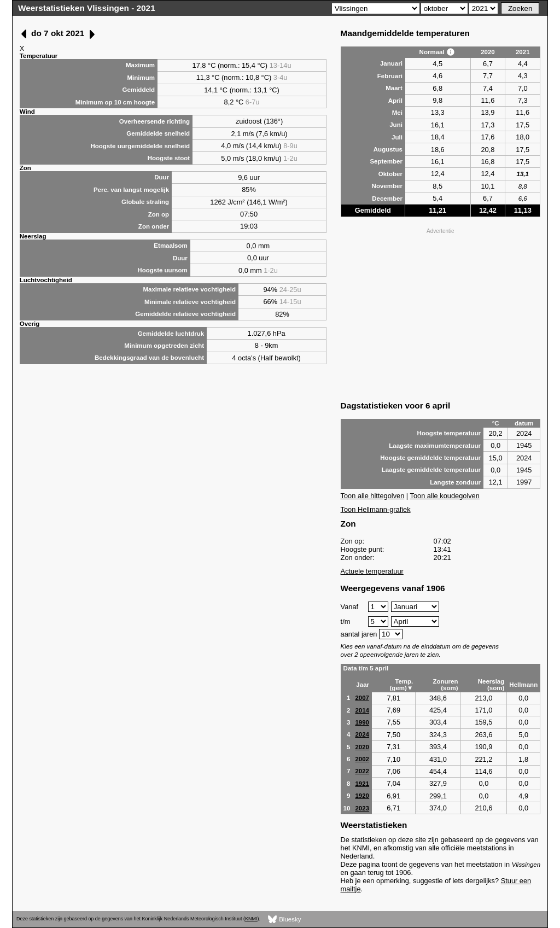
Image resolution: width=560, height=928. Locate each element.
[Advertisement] (441, 313)
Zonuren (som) (445, 685)
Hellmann (523, 685)
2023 (362, 808)
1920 (362, 796)
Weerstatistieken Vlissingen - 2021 (87, 8)
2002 (362, 759)
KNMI (251, 919)
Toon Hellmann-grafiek (376, 509)
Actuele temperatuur (372, 571)
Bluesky (285, 920)
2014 (362, 710)
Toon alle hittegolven (373, 496)
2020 (362, 747)
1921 (362, 784)
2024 (362, 734)
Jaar (363, 685)
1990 (362, 722)
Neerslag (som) (491, 685)
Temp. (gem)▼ (402, 685)
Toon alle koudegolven (445, 496)
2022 (362, 771)
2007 (362, 698)
